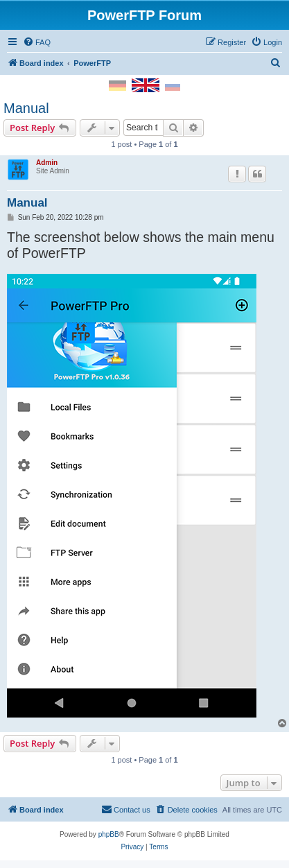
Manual (26, 108)
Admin (47, 163)
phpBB (109, 834)
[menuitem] (37, 42)
